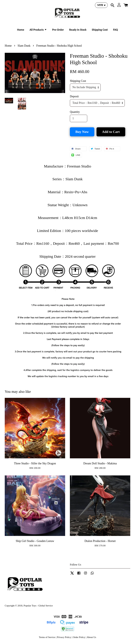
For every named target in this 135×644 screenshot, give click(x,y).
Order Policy (79, 637)
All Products (38, 30)
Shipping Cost (100, 30)
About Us (91, 637)
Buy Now (82, 132)
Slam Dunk (24, 46)
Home (21, 30)
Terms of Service (47, 637)
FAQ (115, 30)
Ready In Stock (78, 30)
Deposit (74, 96)
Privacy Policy (64, 637)
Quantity (75, 112)
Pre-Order (58, 30)
